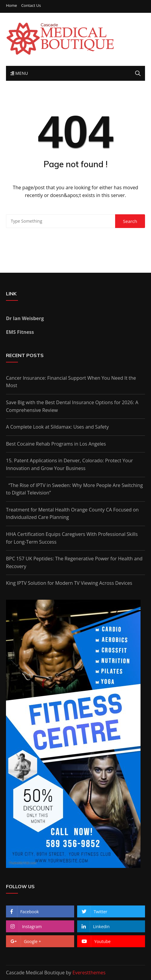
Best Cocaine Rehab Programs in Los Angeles (56, 444)
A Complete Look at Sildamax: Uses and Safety (57, 427)
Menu (19, 73)
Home (12, 6)
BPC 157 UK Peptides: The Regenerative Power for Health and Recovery (74, 562)
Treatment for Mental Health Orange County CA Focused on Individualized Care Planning (72, 514)
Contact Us (31, 6)
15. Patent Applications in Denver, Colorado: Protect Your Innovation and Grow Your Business (70, 464)
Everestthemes (89, 973)
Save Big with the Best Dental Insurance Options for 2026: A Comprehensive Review (72, 406)
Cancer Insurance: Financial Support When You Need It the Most (71, 382)
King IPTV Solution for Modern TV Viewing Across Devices (69, 583)
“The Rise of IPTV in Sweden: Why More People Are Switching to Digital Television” (74, 489)
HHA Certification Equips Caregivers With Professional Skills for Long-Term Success (72, 538)
